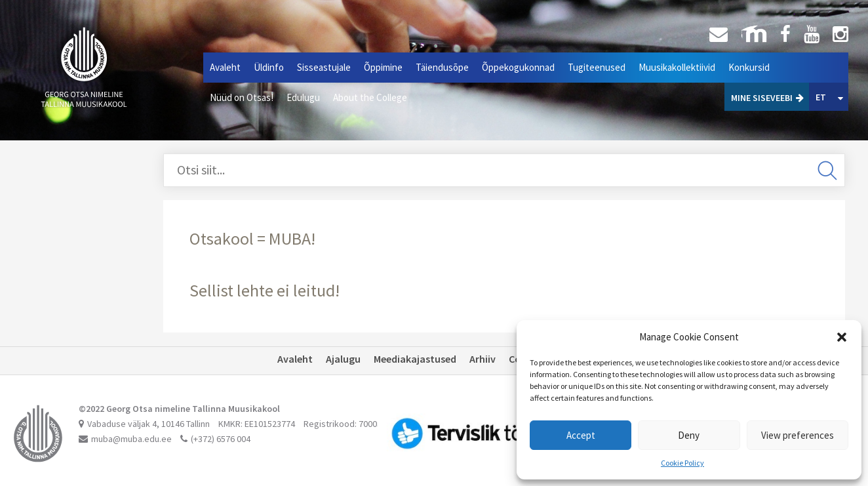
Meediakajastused (415, 359)
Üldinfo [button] (269, 67)
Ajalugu (343, 359)
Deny (689, 435)
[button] (842, 337)
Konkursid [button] (749, 67)
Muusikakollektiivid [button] (677, 67)
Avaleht (225, 67)
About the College (370, 97)
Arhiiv (483, 359)
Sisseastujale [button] (324, 67)
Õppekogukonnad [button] (518, 67)
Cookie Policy (682, 463)
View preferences (798, 435)
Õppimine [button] (383, 67)
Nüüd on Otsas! (242, 97)
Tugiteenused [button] (597, 67)
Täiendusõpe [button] (442, 67)
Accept (581, 435)
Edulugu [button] (303, 97)
